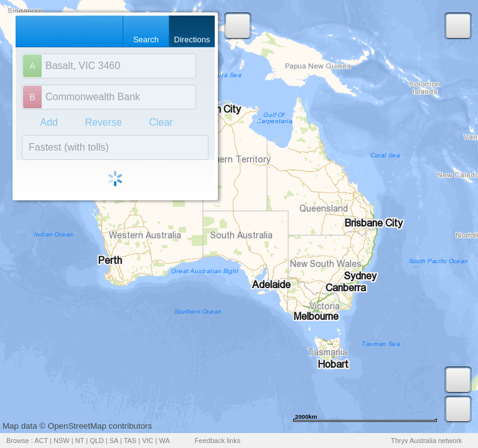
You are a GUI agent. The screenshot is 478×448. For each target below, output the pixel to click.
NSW (62, 441)
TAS (130, 441)
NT (80, 441)
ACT (41, 441)
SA (114, 441)
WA (165, 441)
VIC (148, 441)
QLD (97, 441)
